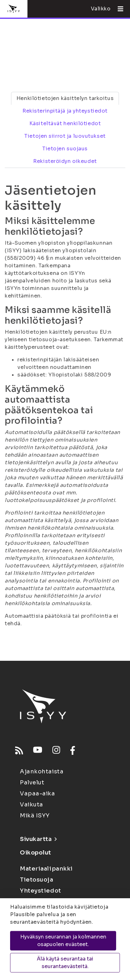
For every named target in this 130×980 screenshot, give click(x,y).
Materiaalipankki (46, 869)
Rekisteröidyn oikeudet (65, 161)
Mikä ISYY (35, 816)
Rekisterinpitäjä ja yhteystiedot (65, 111)
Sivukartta (38, 839)
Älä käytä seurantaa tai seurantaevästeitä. (65, 963)
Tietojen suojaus (65, 149)
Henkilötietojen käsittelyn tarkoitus (65, 98)
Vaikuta (32, 805)
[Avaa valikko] (118, 9)
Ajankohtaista (42, 771)
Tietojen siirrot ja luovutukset (65, 136)
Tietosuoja (37, 880)
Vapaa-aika (38, 793)
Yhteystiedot (41, 891)
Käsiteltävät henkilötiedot (65, 123)
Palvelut (32, 782)
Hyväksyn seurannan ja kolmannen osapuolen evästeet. (63, 941)
